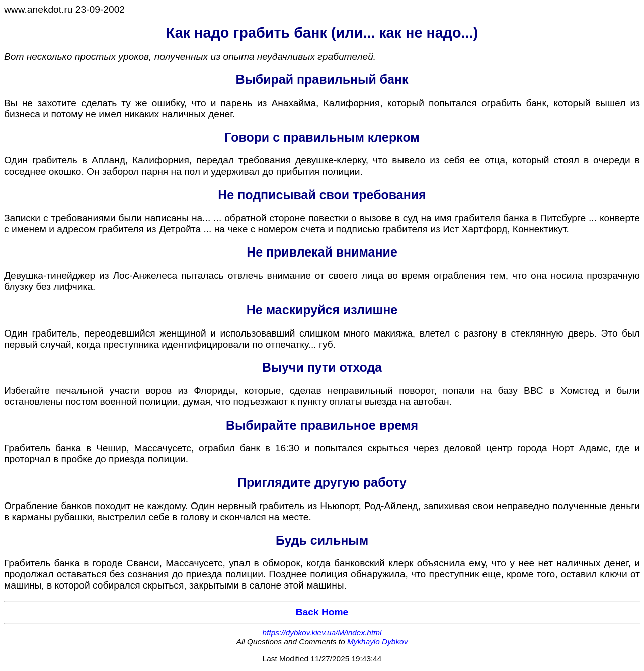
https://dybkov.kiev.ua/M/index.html (322, 633)
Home (335, 612)
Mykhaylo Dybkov (377, 642)
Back (307, 612)
